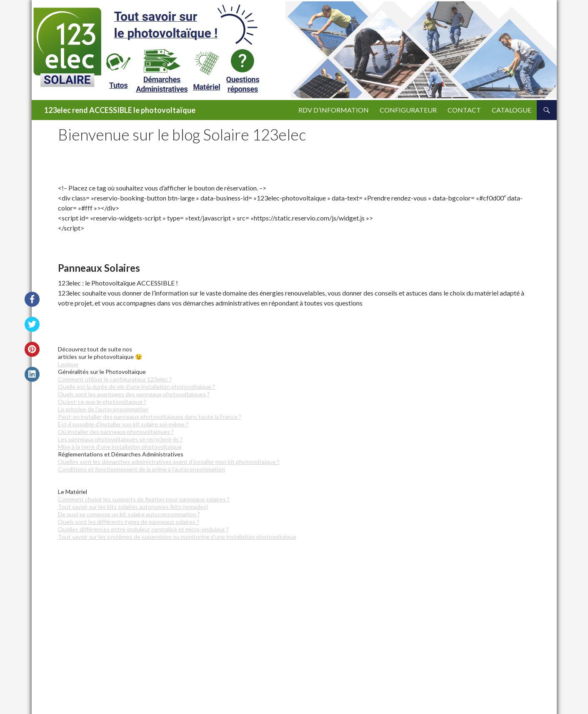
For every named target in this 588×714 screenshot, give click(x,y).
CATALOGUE (512, 110)
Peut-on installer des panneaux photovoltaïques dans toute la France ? (150, 417)
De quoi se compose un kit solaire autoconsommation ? (129, 514)
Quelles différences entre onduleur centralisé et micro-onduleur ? (143, 529)
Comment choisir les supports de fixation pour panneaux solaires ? (144, 499)
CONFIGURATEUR (408, 110)
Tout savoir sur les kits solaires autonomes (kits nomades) (133, 507)
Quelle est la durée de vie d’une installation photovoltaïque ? (136, 387)
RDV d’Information (334, 110)
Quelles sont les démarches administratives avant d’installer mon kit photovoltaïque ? (169, 462)
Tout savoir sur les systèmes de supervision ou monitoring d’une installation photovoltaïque (177, 537)
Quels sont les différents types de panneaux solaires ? (129, 522)
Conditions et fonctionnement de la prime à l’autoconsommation (141, 469)
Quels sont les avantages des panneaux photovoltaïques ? (134, 394)
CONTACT (464, 110)
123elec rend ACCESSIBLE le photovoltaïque (120, 110)
